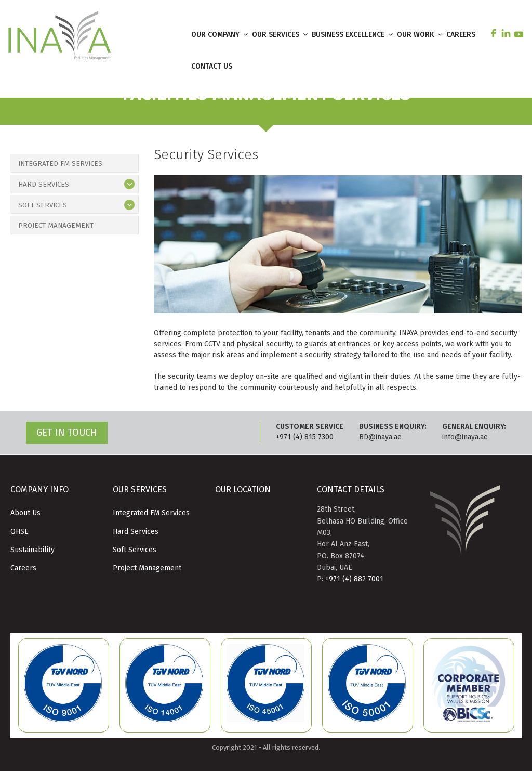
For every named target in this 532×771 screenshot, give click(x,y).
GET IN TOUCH (67, 433)
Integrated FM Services (62, 164)
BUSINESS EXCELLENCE (353, 35)
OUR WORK (420, 35)
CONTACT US (212, 66)
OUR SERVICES (281, 35)
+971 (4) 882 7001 (354, 579)
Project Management (57, 226)
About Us (25, 513)
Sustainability (32, 550)
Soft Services (44, 206)
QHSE (19, 532)
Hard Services (44, 185)
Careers (23, 568)
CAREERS (461, 35)
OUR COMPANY (220, 35)
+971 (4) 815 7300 (305, 437)
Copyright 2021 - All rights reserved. (266, 747)
